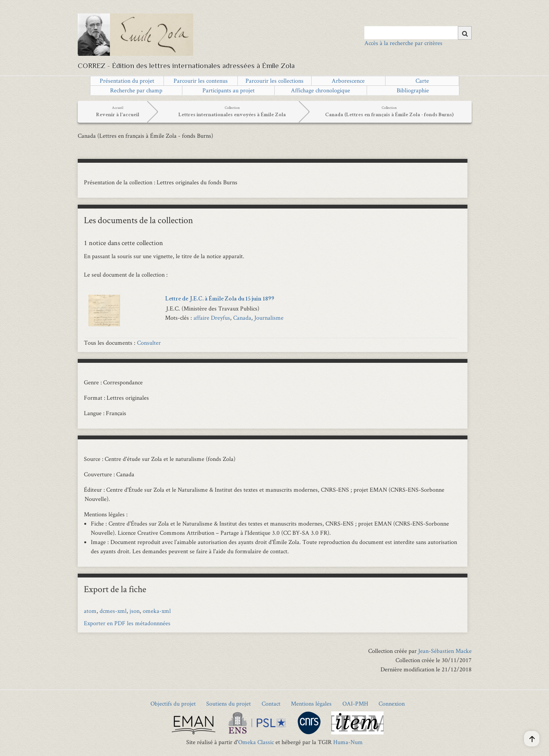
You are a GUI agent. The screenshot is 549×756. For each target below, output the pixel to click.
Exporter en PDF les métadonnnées (127, 623)
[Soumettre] (465, 33)
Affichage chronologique (320, 90)
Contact (271, 703)
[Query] (418, 33)
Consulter (149, 343)
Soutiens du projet (229, 703)
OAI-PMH (355, 703)
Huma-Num (348, 742)
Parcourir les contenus (201, 81)
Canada (242, 318)
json (135, 611)
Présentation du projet (127, 81)
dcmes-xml (113, 611)
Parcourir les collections (274, 81)
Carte (422, 81)
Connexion (392, 703)
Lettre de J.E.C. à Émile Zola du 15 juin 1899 (220, 299)
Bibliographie (413, 90)
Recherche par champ (136, 90)
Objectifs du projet (173, 703)
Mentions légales (311, 703)
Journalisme (269, 318)
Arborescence (348, 81)
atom (90, 611)
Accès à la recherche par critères (403, 43)
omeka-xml (157, 611)
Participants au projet (229, 90)
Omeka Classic (256, 742)
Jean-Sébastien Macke (445, 651)
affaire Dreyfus (212, 318)
